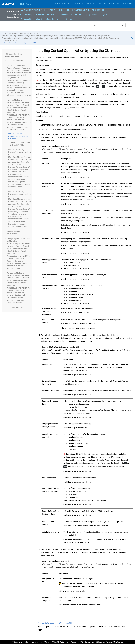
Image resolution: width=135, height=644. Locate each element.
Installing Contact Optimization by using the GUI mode (21, 43)
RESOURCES (114, 4)
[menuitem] (39, 10)
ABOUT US (79, 4)
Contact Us (119, 642)
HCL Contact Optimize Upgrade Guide (34, 15)
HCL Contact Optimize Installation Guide (88, 10)
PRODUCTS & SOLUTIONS (96, 4)
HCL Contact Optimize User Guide (64, 15)
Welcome (109, 642)
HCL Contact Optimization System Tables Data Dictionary (42, 19)
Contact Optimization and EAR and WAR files (56, 623)
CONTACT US (127, 4)
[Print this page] (132, 38)
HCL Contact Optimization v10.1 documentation (39, 10)
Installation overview (15, 61)
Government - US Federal (94, 642)
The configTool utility (15, 307)
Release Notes (65, 10)
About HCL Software (61, 642)
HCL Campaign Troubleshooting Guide (94, 15)
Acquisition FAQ (77, 642)
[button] (4, 54)
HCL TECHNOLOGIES (64, 4)
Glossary (70, 19)
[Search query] (109, 25)
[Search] (123, 25)
